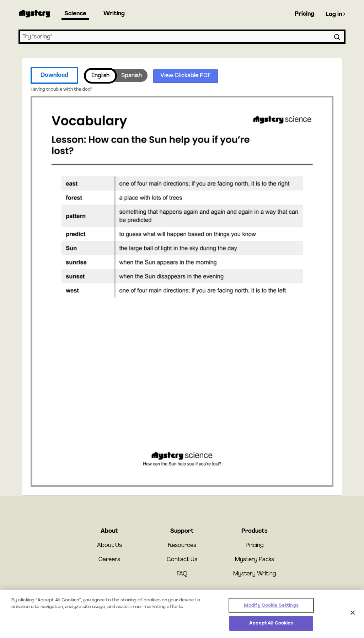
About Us (109, 546)
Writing (114, 14)
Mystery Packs (255, 560)
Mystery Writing (255, 574)
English (100, 76)
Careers (109, 560)
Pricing (304, 14)
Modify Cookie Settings (271, 609)
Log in (336, 14)
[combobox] (182, 37)
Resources (182, 546)
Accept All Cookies (271, 627)
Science (75, 14)
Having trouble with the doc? (61, 89)
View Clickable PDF (186, 76)
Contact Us (182, 560)
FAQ (182, 574)
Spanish (132, 76)
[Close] (353, 616)
